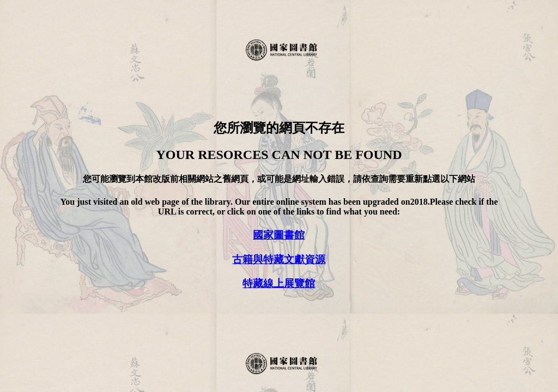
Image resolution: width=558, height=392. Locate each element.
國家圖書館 (279, 235)
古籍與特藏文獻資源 (279, 259)
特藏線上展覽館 (279, 283)
